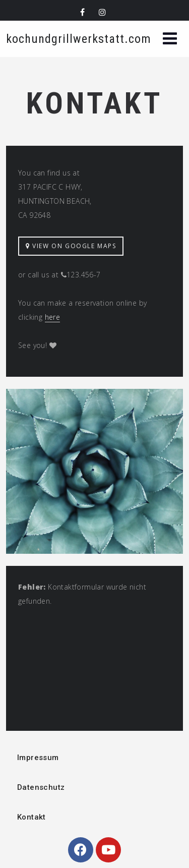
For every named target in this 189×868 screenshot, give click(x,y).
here (53, 317)
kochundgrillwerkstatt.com (79, 39)
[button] (170, 40)
